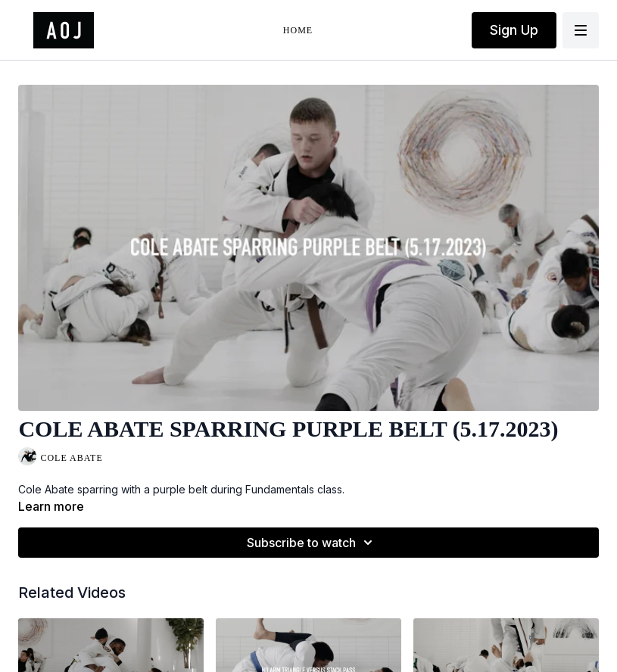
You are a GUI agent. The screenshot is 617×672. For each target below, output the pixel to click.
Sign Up (514, 30)
